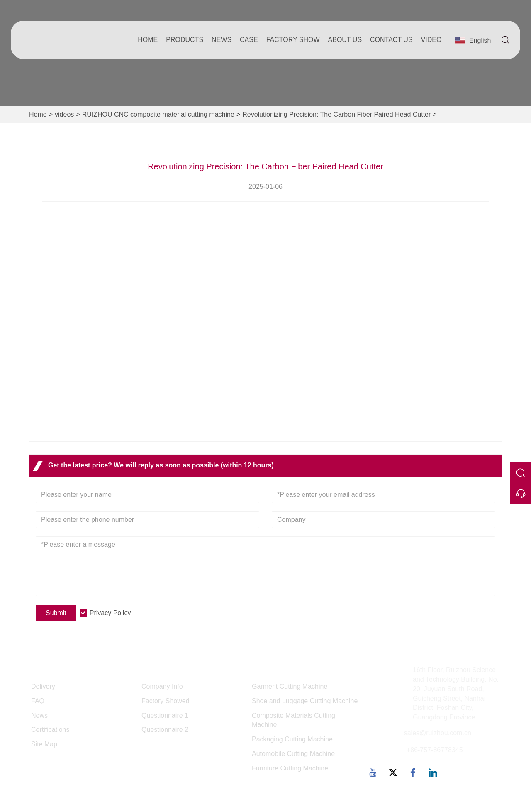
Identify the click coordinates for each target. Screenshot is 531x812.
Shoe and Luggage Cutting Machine (305, 701)
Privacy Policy (110, 613)
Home (148, 40)
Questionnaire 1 (165, 715)
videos (64, 114)
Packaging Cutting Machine (292, 739)
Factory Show (293, 40)
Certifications (50, 730)
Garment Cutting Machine (290, 686)
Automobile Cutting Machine (293, 754)
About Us (345, 40)
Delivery (43, 686)
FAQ (38, 701)
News (222, 40)
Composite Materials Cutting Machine (294, 720)
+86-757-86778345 (435, 750)
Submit (56, 613)
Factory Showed (166, 701)
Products (185, 40)
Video (431, 40)
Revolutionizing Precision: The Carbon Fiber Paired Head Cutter (336, 114)
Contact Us (391, 40)
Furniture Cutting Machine (290, 768)
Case (249, 40)
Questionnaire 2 (165, 730)
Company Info (162, 686)
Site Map (44, 744)
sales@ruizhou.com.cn (438, 733)
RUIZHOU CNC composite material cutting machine (158, 114)
